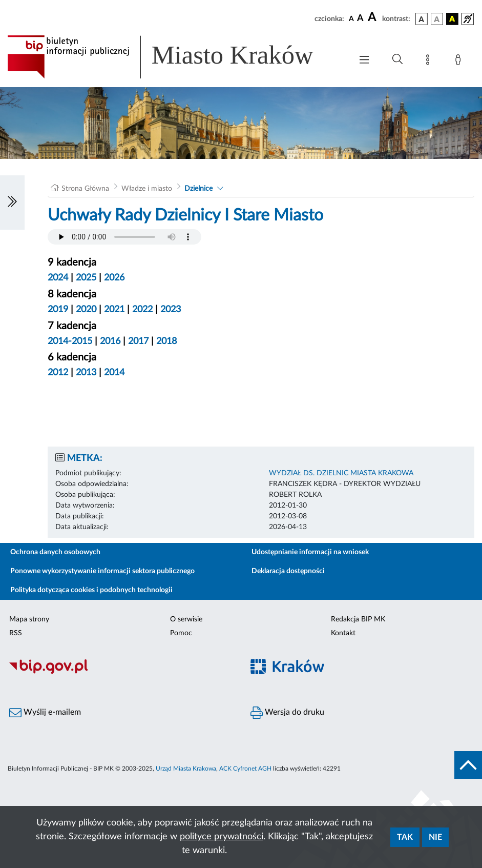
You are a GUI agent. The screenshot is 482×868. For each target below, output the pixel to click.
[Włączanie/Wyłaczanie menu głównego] (364, 61)
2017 (138, 341)
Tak (405, 837)
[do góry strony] (468, 765)
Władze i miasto (147, 189)
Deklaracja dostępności (288, 571)
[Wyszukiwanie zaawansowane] (397, 59)
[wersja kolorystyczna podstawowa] (422, 19)
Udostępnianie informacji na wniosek (310, 552)
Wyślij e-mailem (45, 713)
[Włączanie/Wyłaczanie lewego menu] (12, 203)
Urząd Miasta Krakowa (186, 769)
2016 (110, 341)
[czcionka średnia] (360, 19)
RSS (16, 633)
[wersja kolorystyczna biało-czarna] (437, 19)
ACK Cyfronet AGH (245, 769)
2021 (114, 310)
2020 (86, 310)
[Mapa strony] (430, 62)
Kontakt (343, 633)
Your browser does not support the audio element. (124, 237)
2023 (171, 310)
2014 (114, 373)
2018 (166, 341)
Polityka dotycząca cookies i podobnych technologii (91, 590)
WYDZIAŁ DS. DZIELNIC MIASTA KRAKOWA (341, 473)
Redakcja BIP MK (358, 619)
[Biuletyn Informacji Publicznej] (121, 672)
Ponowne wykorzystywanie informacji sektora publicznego (102, 571)
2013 (86, 373)
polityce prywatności (222, 837)
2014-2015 (70, 341)
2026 (114, 278)
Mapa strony (29, 619)
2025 (86, 278)
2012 (58, 373)
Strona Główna (85, 189)
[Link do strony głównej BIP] (174, 57)
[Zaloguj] (460, 62)
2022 (142, 310)
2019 (58, 310)
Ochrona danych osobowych (55, 552)
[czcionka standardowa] (351, 18)
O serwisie (186, 619)
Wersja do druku (287, 713)
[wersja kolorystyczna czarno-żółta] (452, 19)
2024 (58, 278)
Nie (435, 837)
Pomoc (181, 633)
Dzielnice (198, 189)
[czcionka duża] (373, 17)
